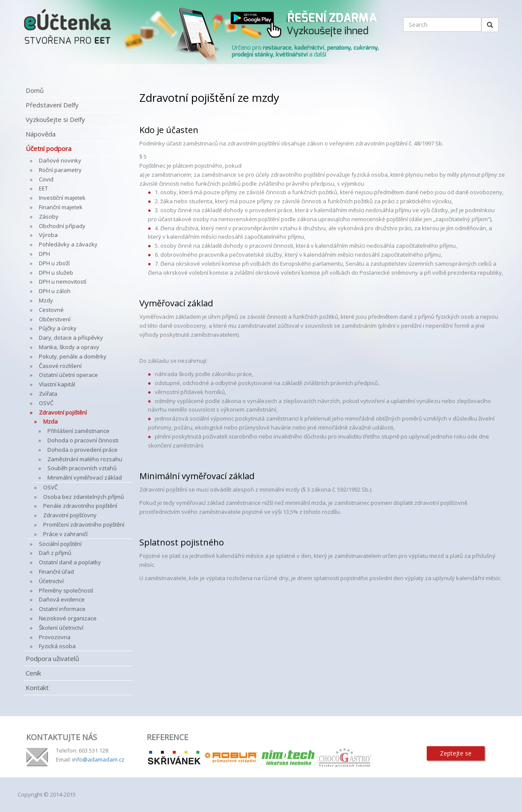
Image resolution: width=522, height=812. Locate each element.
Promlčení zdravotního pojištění (84, 525)
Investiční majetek (62, 198)
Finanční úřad (56, 572)
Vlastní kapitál (57, 384)
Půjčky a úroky (58, 328)
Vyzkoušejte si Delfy (55, 119)
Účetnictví (51, 581)
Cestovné (51, 310)
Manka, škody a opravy (69, 347)
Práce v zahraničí (65, 534)
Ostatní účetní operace (68, 375)
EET (43, 188)
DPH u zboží (54, 263)
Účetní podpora (49, 148)
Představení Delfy (52, 105)
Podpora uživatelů (52, 658)
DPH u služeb (56, 273)
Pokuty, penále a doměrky (73, 356)
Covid (46, 179)
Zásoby (49, 216)
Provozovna (55, 637)
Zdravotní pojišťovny (70, 515)
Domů (35, 90)
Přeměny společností (66, 590)
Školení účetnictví (61, 628)
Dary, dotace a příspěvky (71, 338)
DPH (44, 254)
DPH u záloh (55, 291)
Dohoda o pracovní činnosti (83, 440)
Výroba (48, 235)
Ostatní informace (62, 609)
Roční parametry (60, 170)
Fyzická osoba (57, 646)
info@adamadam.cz (98, 759)
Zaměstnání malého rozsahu (85, 459)
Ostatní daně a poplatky (70, 562)
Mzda (50, 421)
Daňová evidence (62, 599)
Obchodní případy (62, 226)
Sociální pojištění (60, 544)
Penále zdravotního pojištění (80, 506)
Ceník (33, 673)
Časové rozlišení (60, 366)
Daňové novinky (60, 160)
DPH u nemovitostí (63, 282)
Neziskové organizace (68, 618)
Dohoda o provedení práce (83, 450)
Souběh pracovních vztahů (82, 468)
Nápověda (41, 134)
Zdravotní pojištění (63, 412)
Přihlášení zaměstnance (78, 431)
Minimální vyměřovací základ (85, 477)
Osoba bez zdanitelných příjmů (84, 497)
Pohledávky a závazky (68, 244)
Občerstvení (55, 319)
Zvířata (48, 394)
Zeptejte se (456, 753)
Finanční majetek (61, 207)
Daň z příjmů (55, 553)
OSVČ (46, 403)
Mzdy (46, 300)
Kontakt (37, 688)
